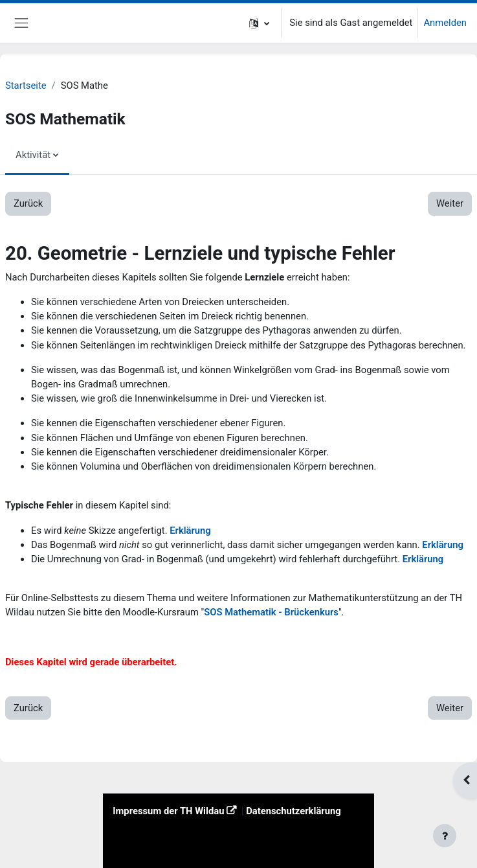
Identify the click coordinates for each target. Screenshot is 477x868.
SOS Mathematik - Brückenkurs (271, 612)
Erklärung (190, 531)
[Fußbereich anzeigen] (445, 836)
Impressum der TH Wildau (168, 811)
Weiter (450, 203)
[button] (259, 23)
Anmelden (445, 23)
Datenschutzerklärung (294, 811)
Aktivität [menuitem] (33, 155)
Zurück (28, 203)
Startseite (26, 86)
